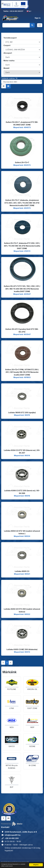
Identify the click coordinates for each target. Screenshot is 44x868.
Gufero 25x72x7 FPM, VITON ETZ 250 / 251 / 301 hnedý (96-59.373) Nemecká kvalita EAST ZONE (22, 372)
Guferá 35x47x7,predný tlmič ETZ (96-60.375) (22, 330)
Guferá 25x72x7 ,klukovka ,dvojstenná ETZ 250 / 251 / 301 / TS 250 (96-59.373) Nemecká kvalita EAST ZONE (22, 203)
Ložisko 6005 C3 (22, 571)
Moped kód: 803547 (22, 334)
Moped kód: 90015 (22, 415)
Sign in (38, 18)
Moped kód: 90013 (22, 652)
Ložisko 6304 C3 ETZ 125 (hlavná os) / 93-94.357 (22, 452)
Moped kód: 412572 (22, 251)
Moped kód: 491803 (22, 377)
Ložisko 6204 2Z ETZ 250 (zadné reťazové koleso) (22, 610)
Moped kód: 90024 (22, 536)
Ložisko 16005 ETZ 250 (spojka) (22, 413)
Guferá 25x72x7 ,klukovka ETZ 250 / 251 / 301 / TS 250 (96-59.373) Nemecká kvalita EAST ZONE (22, 246)
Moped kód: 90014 (22, 455)
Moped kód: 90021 (22, 574)
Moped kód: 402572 (22, 208)
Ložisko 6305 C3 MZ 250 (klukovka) (22, 649)
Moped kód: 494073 (22, 127)
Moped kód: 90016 (22, 496)
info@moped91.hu (13, 835)
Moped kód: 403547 (22, 294)
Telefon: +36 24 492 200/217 (13, 11)
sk (29, 11)
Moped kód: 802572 (22, 165)
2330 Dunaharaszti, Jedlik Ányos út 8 (21, 832)
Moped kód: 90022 (22, 614)
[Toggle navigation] (40, 25)
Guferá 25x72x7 (22, 162)
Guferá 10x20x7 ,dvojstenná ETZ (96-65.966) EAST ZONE (22, 123)
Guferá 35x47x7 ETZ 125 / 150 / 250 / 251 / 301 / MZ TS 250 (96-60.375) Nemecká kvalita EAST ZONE (22, 289)
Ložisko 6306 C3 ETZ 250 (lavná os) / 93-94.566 (22, 492)
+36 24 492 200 (12, 838)
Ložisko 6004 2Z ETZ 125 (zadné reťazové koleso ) (22, 532)
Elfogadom (36, 865)
